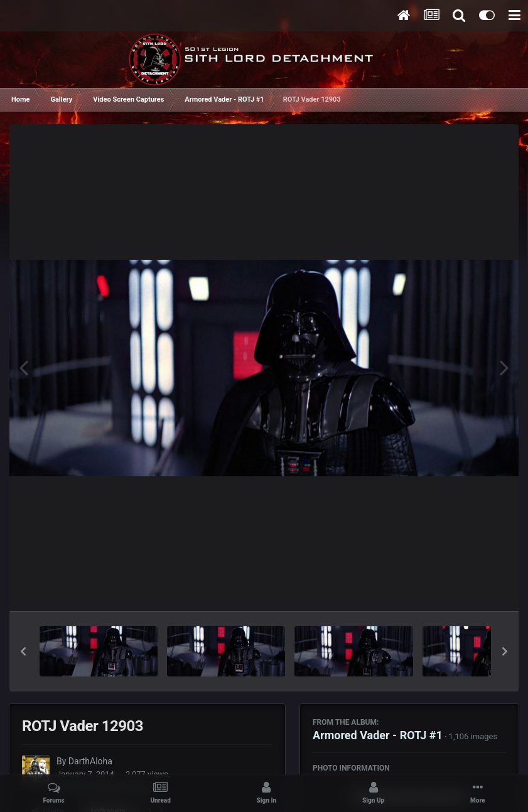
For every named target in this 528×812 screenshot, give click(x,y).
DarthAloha (90, 761)
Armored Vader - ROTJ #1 (378, 735)
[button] (23, 651)
